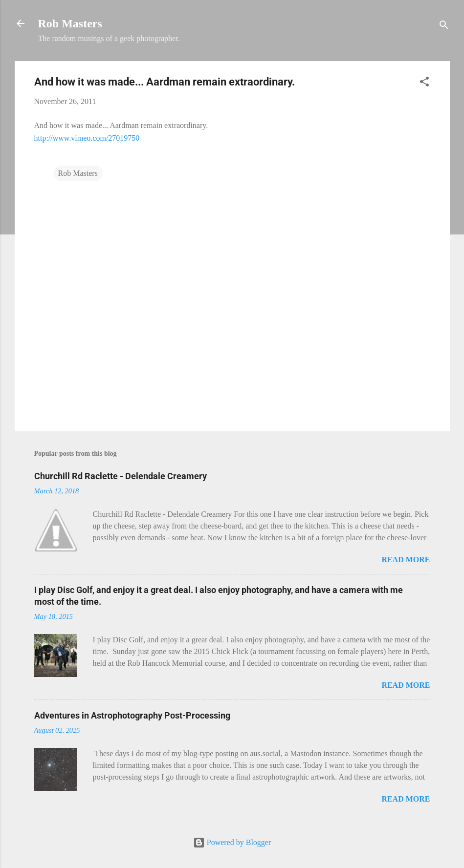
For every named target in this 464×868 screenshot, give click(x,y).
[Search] (444, 27)
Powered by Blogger (232, 842)
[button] (424, 83)
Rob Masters (70, 23)
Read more (406, 560)
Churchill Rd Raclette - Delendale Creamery (121, 476)
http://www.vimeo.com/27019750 (87, 138)
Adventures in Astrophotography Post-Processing (132, 715)
